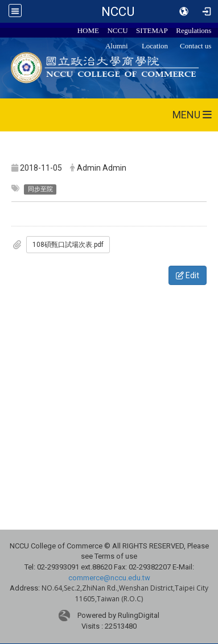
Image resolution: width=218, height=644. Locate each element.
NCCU (118, 11)
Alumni (117, 46)
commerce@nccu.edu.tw (109, 578)
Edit (188, 275)
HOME (88, 30)
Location (155, 46)
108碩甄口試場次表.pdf (68, 245)
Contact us (196, 46)
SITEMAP (152, 30)
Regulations (194, 30)
